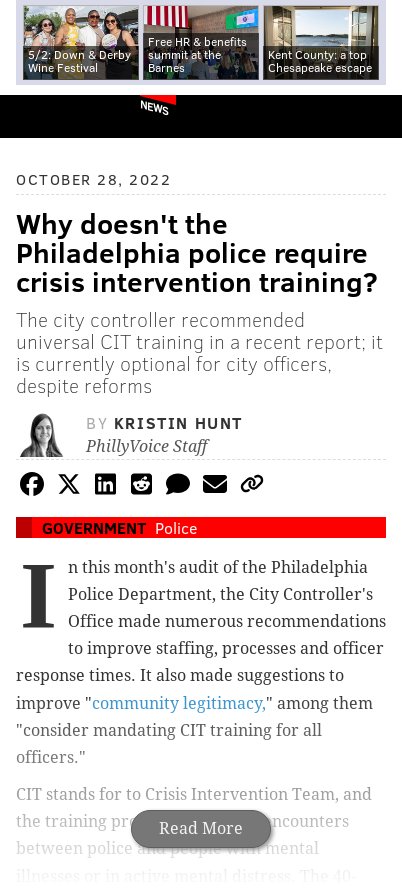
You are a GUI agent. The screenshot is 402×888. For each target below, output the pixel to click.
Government (94, 527)
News (154, 107)
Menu (370, 116)
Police (176, 527)
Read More (201, 828)
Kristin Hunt (178, 422)
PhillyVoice (48, 115)
